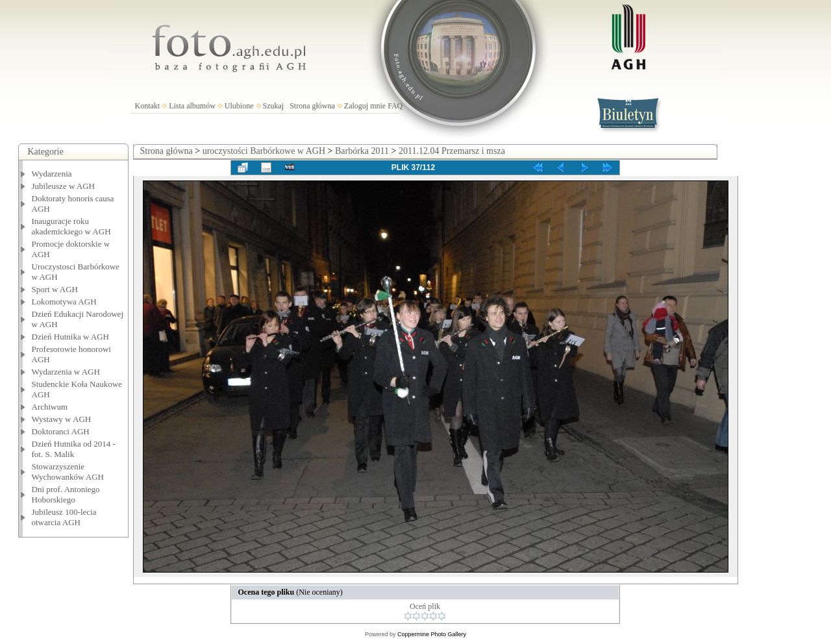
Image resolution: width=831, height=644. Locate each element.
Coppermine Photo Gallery (432, 634)
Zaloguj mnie (365, 106)
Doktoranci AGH (61, 431)
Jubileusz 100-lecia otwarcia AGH (64, 517)
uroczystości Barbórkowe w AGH (264, 151)
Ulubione (239, 106)
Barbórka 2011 (362, 151)
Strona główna (312, 106)
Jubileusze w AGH (64, 186)
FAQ (395, 106)
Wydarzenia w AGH (66, 372)
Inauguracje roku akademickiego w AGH (71, 226)
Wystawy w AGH (62, 419)
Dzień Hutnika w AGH (71, 337)
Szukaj (274, 106)
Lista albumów (192, 106)
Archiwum (50, 407)
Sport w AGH (55, 289)
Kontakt (148, 106)
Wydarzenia (52, 174)
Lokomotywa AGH (64, 302)
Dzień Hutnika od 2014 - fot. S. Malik (74, 449)
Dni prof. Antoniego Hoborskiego (66, 494)
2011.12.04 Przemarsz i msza (452, 151)
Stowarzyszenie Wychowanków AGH (68, 472)
